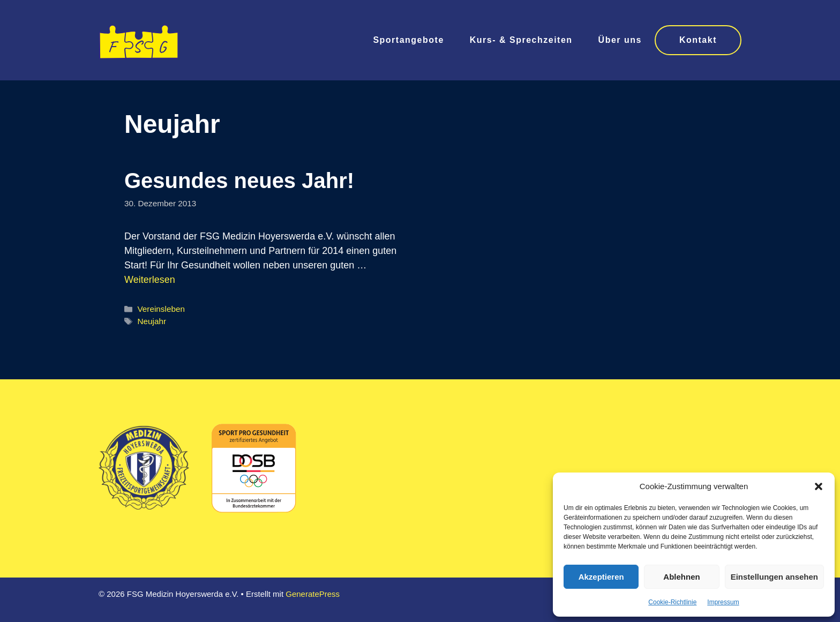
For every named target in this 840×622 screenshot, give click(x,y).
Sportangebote (408, 40)
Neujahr (152, 321)
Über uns (620, 40)
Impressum (723, 602)
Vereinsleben (161, 309)
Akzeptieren (601, 577)
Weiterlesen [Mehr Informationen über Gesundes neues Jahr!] (150, 280)
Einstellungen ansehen (774, 577)
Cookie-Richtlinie (672, 602)
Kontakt (698, 40)
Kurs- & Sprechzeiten (521, 40)
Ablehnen (681, 577)
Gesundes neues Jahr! (239, 181)
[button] (819, 486)
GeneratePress (313, 594)
